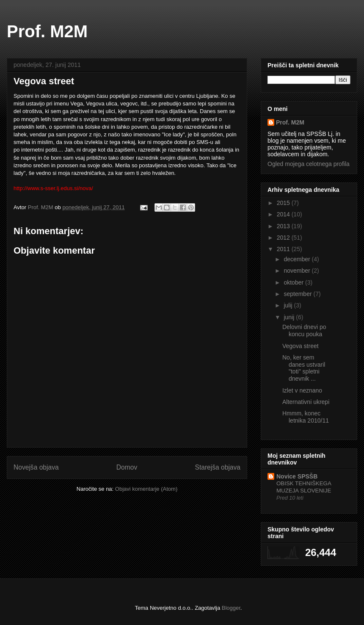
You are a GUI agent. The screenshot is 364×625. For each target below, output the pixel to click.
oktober (294, 282)
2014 (284, 214)
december (298, 259)
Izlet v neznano (302, 390)
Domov (127, 467)
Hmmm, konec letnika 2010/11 (306, 417)
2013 (284, 226)
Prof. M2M (47, 31)
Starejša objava (218, 467)
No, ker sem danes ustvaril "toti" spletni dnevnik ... (304, 368)
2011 (284, 249)
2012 (284, 238)
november (298, 271)
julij (289, 305)
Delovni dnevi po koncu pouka (304, 330)
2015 (284, 203)
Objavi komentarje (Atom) (146, 489)
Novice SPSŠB (297, 476)
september (298, 294)
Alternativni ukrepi (306, 402)
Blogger (231, 608)
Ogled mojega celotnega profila (309, 164)
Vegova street (301, 346)
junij (290, 317)
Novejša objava (36, 467)
